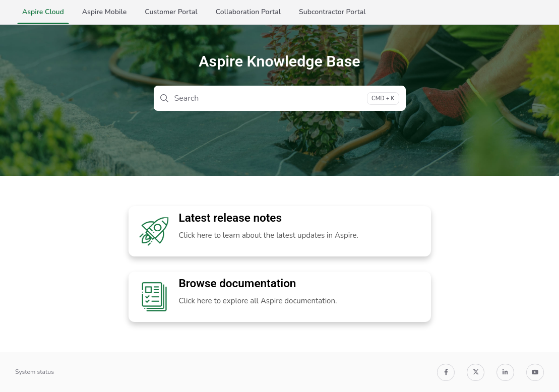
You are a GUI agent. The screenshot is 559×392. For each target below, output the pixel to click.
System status (35, 372)
